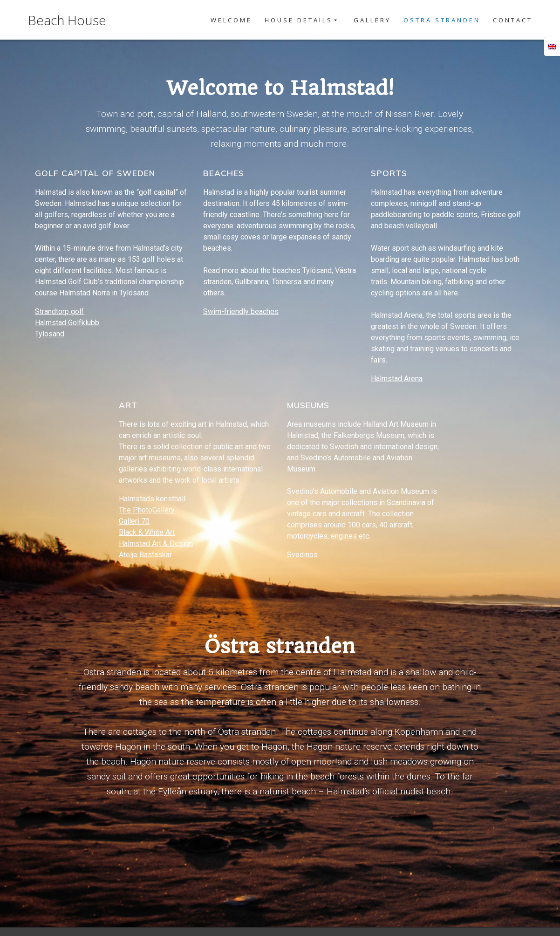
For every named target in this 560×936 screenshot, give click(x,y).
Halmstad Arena (397, 379)
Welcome (231, 20)
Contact (513, 20)
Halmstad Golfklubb (67, 323)
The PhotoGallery (147, 510)
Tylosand (50, 334)
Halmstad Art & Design (156, 543)
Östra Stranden (442, 20)
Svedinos (302, 555)
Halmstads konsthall (152, 499)
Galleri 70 (134, 521)
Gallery (372, 20)
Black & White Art (147, 532)
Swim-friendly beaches (241, 311)
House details (299, 20)
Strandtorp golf (59, 311)
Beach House (67, 20)
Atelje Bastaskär (145, 555)
